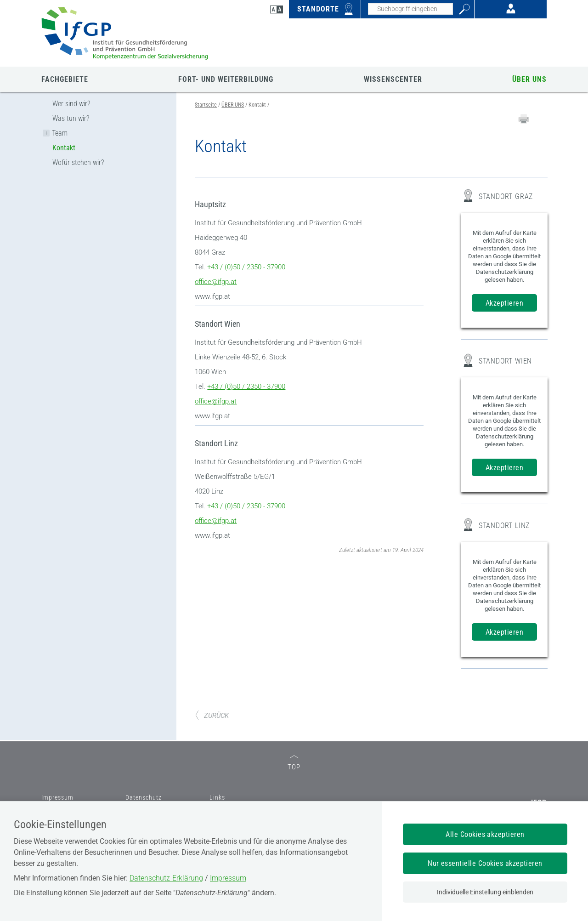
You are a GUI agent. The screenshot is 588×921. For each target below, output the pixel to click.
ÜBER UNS (529, 79)
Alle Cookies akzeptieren (485, 834)
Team (60, 133)
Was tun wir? (71, 118)
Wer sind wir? (71, 104)
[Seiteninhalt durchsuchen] (410, 9)
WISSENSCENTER (393, 79)
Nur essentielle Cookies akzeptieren (485, 863)
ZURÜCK (212, 716)
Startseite (206, 105)
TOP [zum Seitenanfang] (294, 763)
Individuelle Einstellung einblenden (485, 892)
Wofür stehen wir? (78, 162)
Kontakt (64, 148)
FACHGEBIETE (65, 79)
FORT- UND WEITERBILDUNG (226, 79)
